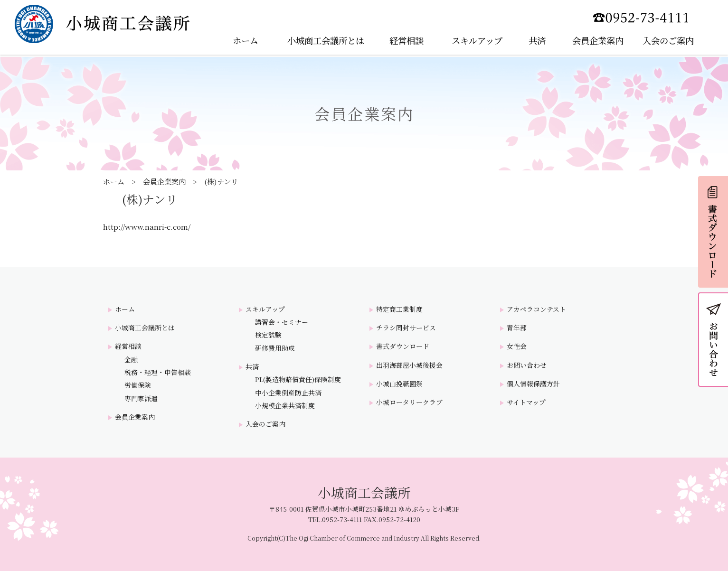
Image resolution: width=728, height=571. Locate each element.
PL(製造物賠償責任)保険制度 (298, 379)
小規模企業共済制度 (285, 406)
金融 (131, 360)
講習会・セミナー (282, 322)
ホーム (114, 181)
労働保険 (138, 385)
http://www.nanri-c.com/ (147, 226)
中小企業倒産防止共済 (288, 393)
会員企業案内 (164, 181)
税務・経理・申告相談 (158, 372)
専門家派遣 (141, 398)
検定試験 (268, 335)
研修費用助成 (275, 348)
